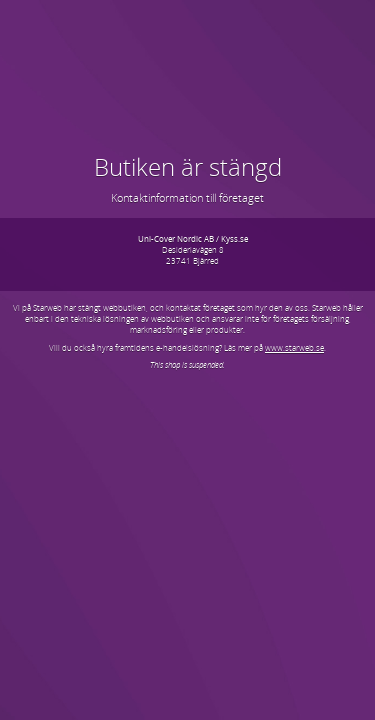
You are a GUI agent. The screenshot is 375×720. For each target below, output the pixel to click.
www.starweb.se (294, 347)
